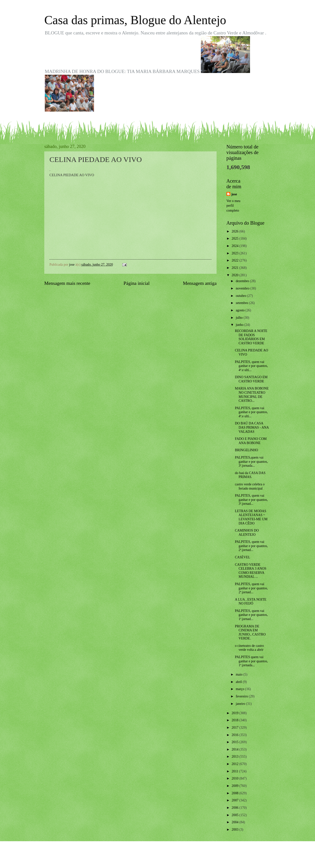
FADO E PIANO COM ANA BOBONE (251, 441)
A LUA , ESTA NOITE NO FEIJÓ (251, 602)
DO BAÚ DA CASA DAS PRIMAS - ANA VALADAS (252, 427)
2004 (235, 822)
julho (240, 318)
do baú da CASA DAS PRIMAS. (250, 475)
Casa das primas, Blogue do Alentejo (135, 20)
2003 (235, 830)
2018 (235, 720)
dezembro (243, 281)
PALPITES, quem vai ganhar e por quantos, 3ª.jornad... (251, 500)
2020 (235, 275)
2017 (235, 728)
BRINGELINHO (246, 450)
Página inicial (137, 283)
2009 (235, 786)
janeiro (241, 704)
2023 (235, 253)
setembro (242, 303)
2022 (235, 260)
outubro (241, 296)
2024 (235, 246)
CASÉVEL (242, 557)
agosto (241, 310)
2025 (235, 239)
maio (240, 674)
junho (240, 325)
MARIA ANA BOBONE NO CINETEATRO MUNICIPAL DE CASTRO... (252, 395)
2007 (235, 800)
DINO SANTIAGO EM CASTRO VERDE (251, 379)
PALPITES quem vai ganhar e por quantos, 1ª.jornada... (251, 661)
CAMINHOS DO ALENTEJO (247, 533)
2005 (235, 815)
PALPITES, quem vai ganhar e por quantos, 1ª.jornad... (251, 615)
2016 (235, 735)
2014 (235, 749)
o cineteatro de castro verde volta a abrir (249, 648)
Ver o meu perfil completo (233, 206)
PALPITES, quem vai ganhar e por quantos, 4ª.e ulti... (251, 366)
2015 (235, 742)
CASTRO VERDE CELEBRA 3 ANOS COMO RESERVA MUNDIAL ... (251, 571)
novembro (243, 288)
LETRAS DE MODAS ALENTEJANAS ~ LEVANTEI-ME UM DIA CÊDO (251, 517)
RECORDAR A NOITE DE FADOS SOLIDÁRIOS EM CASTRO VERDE (251, 337)
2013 (235, 757)
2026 (235, 231)
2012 (235, 764)
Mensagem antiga (200, 283)
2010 (235, 778)
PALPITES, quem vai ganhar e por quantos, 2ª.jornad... (251, 546)
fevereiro (242, 696)
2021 (235, 268)
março (240, 689)
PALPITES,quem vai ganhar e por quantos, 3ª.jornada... (251, 462)
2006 (235, 808)
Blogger (185, 858)
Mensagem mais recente (67, 283)
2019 (235, 713)
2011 (235, 771)
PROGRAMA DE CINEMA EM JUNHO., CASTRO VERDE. (250, 632)
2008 (235, 793)
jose (234, 194)
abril (239, 682)
